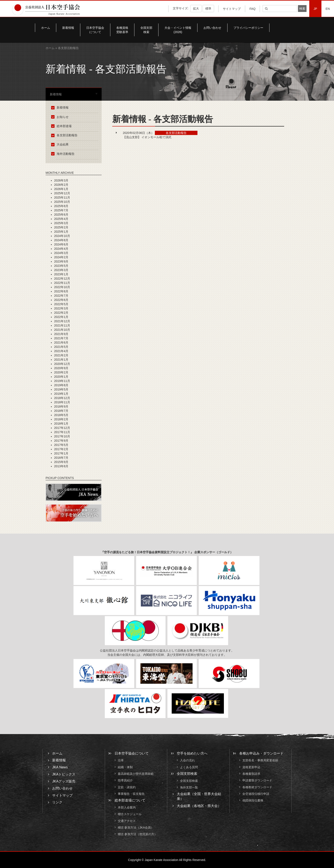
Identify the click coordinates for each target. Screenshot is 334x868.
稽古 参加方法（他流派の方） (139, 834)
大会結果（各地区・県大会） (199, 806)
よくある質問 (189, 767)
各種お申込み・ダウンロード (261, 753)
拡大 (196, 9)
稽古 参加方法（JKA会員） (136, 827)
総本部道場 (62, 126)
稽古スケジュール (130, 814)
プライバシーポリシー (248, 28)
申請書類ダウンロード (257, 781)
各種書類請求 (251, 774)
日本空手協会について (95, 30)
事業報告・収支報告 (131, 794)
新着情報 (68, 28)
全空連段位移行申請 (256, 794)
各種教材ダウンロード (257, 787)
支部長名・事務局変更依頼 (260, 761)
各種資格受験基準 (122, 30)
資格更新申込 (251, 767)
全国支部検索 (146, 30)
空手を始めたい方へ (192, 753)
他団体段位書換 (253, 800)
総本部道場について (130, 800)
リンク (57, 802)
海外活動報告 (64, 154)
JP (315, 9)
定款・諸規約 (127, 787)
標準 (208, 9)
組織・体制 (125, 767)
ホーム (46, 28)
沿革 (121, 761)
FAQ (252, 9)
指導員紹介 (125, 781)
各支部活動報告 (65, 135)
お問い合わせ (212, 28)
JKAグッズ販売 (64, 781)
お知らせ (61, 117)
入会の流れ (187, 761)
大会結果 (61, 144)
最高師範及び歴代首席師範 (136, 774)
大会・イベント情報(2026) (178, 30)
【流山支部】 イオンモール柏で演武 (147, 137)
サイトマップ (232, 9)
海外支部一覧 (189, 787)
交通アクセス (127, 821)
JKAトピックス (64, 774)
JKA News (60, 767)
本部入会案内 (127, 807)
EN (328, 9)
